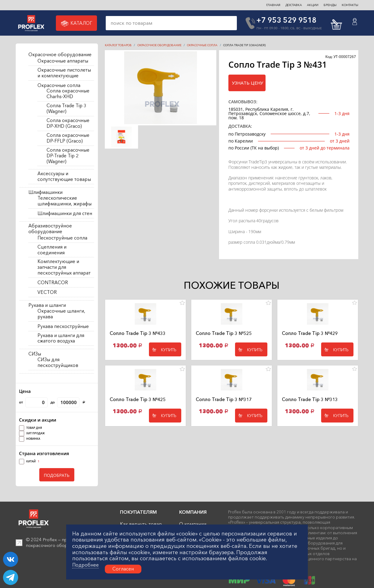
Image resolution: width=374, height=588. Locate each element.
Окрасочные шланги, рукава (61, 314)
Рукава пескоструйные (63, 326)
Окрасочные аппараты (63, 61)
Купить (169, 350)
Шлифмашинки (45, 192)
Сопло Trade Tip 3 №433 (138, 333)
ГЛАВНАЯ (273, 5)
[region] (57, 213)
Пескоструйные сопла (62, 238)
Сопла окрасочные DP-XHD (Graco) (68, 123)
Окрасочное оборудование (60, 55)
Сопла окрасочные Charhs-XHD (68, 94)
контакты (350, 5)
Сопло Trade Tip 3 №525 (224, 333)
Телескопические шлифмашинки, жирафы (64, 201)
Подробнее (85, 565)
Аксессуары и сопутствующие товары (64, 177)
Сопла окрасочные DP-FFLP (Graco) (68, 138)
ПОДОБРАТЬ (57, 475)
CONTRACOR (53, 283)
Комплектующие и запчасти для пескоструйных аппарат (64, 267)
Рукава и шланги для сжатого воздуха (61, 338)
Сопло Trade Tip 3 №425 (138, 399)
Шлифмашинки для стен (65, 214)
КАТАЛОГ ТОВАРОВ (118, 45)
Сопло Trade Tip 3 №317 (224, 399)
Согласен (123, 569)
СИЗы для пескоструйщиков (58, 363)
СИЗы (35, 354)
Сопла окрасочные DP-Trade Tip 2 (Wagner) (68, 156)
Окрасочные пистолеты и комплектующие (64, 73)
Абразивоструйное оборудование (50, 229)
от (34, 402)
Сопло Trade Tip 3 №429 (310, 333)
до (68, 402)
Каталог (77, 23)
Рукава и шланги (47, 305)
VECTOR (47, 292)
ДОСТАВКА (294, 5)
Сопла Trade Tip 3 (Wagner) (66, 109)
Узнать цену (248, 83)
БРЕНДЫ (330, 5)
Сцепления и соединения (52, 250)
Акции (313, 5)
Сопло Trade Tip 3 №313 (310, 399)
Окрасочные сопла (59, 85)
